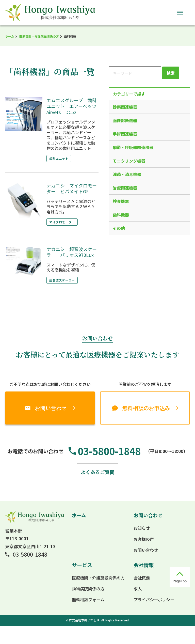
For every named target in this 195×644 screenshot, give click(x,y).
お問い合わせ (51, 408)
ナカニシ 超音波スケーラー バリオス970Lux (72, 252)
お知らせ (141, 546)
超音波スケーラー (63, 280)
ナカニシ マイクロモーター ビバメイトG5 (72, 188)
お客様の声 (143, 557)
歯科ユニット (60, 158)
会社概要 (141, 596)
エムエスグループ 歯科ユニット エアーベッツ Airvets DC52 (74, 106)
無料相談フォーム (87, 618)
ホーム (10, 36)
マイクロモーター (63, 222)
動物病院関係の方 (87, 607)
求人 (137, 607)
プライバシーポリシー (154, 618)
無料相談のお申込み (146, 408)
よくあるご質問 (97, 490)
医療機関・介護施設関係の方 (39, 36)
